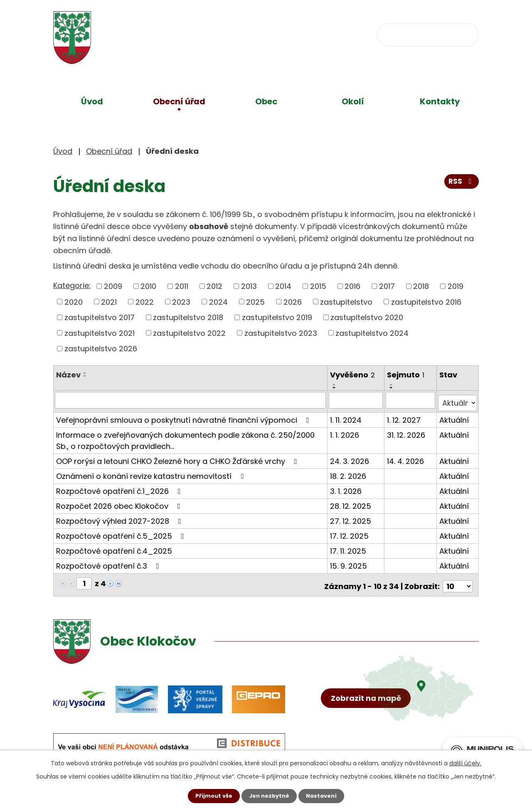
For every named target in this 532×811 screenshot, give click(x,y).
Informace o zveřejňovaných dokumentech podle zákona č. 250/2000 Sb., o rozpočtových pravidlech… (185, 437)
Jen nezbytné (269, 796)
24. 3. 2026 (350, 458)
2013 (249, 286)
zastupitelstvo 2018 (188, 317)
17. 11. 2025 (349, 548)
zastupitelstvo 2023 (281, 333)
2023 (181, 302)
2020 (74, 302)
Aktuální (454, 417)
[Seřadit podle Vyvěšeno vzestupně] (335, 385)
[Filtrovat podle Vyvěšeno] (357, 400)
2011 (182, 286)
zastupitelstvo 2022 (189, 333)
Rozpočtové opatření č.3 (109, 563)
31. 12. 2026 (407, 432)
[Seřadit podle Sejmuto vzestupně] (392, 385)
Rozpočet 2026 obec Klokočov (120, 503)
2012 (214, 286)
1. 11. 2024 (347, 417)
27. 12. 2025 (351, 518)
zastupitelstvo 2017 (100, 317)
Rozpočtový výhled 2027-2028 (120, 518)
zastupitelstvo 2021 (100, 333)
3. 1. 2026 (347, 488)
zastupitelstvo (346, 302)
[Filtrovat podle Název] (191, 400)
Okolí (353, 101)
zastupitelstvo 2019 (277, 317)
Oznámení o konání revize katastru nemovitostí (151, 473)
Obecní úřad (179, 101)
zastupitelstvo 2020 (367, 317)
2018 (421, 286)
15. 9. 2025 (349, 563)
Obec (266, 101)
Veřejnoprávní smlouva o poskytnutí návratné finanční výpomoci (184, 417)
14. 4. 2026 (406, 458)
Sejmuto (406, 375)
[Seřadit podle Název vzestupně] (85, 373)
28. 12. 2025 (351, 503)
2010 (148, 286)
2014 (283, 286)
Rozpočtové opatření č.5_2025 (122, 533)
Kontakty (440, 101)
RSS (461, 184)
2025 (255, 302)
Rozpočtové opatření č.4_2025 (114, 548)
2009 (113, 286)
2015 (318, 286)
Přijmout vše (211, 796)
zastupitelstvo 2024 (372, 333)
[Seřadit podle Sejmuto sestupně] (392, 388)
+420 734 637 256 (233, 34)
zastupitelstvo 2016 (426, 302)
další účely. (465, 762)
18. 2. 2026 (349, 473)
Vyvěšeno (353, 375)
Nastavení (324, 796)
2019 (456, 286)
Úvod (92, 101)
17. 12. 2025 (350, 533)
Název (68, 375)
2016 (352, 286)
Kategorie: (72, 285)
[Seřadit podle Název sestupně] (85, 376)
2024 (218, 302)
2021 (109, 302)
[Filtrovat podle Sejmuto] (411, 400)
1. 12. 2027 (405, 417)
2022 (145, 302)
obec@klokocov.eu (330, 34)
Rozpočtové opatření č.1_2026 (120, 488)
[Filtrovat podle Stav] (458, 400)
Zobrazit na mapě (369, 716)
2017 (387, 286)
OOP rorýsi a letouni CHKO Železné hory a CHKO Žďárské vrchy (178, 458)
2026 (293, 302)
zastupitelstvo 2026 (101, 349)
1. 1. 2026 (345, 432)
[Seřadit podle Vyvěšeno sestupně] (335, 388)
